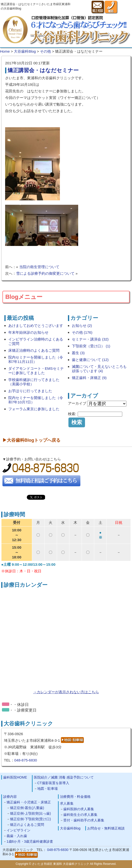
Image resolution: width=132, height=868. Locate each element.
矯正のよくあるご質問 (27, 825)
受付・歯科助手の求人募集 (84, 820)
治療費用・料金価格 (75, 797)
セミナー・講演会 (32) (90, 339)
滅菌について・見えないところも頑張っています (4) (99, 369)
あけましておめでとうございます (36, 326)
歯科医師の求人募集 (79, 809)
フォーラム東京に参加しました (34, 409)
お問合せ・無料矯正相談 (106, 828)
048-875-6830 (26, 760)
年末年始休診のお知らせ (28, 332)
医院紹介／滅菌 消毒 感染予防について (64, 777)
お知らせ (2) (82, 326)
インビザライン (19, 830)
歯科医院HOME (15, 777)
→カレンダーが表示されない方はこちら (66, 692)
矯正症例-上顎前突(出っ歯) (30, 813)
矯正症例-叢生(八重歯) (27, 808)
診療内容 (10, 797)
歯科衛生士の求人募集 (80, 815)
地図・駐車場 (47, 789)
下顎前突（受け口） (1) (91, 346)
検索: (72, 414)
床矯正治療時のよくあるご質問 (34, 350)
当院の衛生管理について (39, 267)
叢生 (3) (78, 353)
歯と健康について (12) (90, 360)
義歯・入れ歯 (17, 836)
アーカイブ (77, 403)
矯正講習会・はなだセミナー (43, 70)
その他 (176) (82, 332)
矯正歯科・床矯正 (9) (89, 378)
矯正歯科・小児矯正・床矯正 (29, 802)
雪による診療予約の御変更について (45, 273)
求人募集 (67, 803)
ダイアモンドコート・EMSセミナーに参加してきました (36, 371)
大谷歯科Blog (70, 828)
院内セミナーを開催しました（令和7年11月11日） (36, 359)
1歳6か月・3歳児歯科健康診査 (30, 841)
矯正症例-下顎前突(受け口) (30, 819)
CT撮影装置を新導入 (53, 783)
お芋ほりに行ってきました (30, 391)
